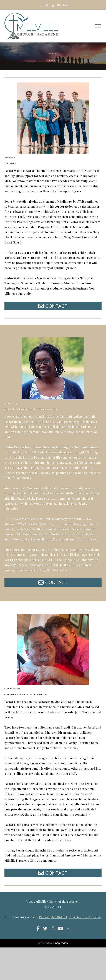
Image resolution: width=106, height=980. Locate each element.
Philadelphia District (53, 950)
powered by (53, 975)
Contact (53, 317)
